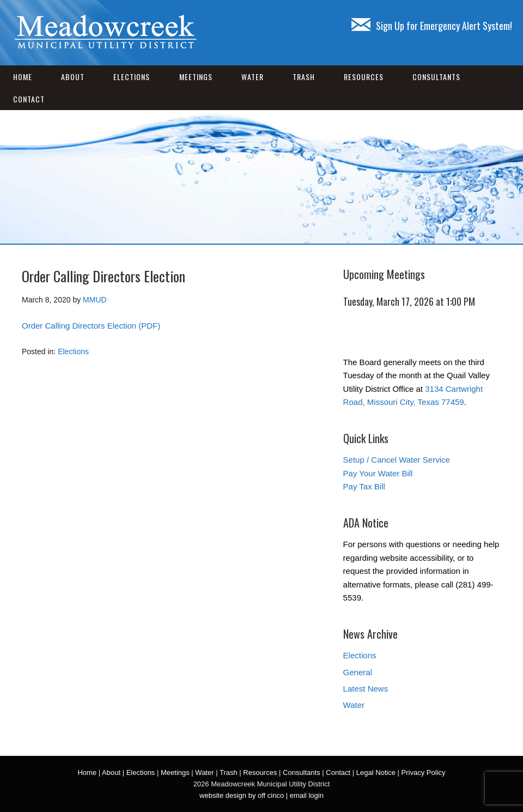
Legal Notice (376, 772)
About (73, 77)
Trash (304, 77)
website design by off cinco (242, 795)
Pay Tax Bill (364, 486)
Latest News (366, 689)
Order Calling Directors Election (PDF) (91, 326)
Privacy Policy (424, 772)
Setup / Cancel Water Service (397, 460)
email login (307, 795)
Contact (29, 99)
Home (23, 77)
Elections (132, 77)
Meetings (196, 77)
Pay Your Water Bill (378, 473)
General (358, 672)
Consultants (436, 77)
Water (253, 77)
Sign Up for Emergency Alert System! (432, 26)
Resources (364, 77)
